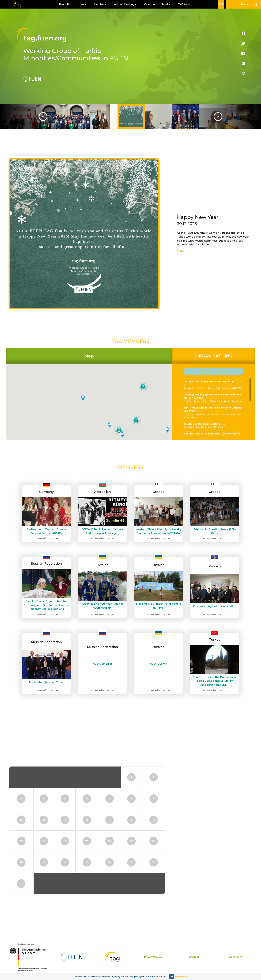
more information (46, 539)
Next (229, 117)
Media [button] (166, 4)
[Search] (244, 4)
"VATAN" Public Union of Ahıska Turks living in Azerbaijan (214, 398)
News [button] (82, 4)
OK (171, 976)
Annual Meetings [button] (125, 4)
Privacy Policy (153, 957)
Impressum (235, 957)
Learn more (181, 977)
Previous (32, 117)
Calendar (150, 4)
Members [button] (100, 4)
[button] (214, 371)
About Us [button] (65, 4)
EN (221, 4)
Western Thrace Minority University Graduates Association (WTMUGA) (214, 412)
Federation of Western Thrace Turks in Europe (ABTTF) (214, 385)
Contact (194, 957)
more (180, 251)
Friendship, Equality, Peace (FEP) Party (214, 425)
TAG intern (185, 4)
